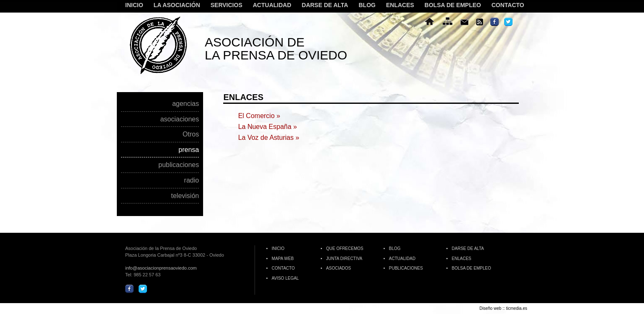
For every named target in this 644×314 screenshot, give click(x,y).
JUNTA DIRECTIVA (344, 259)
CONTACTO (508, 5)
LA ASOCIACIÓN (176, 5)
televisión (185, 196)
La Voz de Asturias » (269, 138)
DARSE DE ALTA (325, 5)
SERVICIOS (225, 5)
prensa (189, 150)
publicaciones (179, 165)
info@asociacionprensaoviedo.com (161, 268)
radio (192, 180)
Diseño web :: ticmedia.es (503, 308)
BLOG (367, 5)
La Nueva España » (268, 127)
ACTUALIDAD (272, 5)
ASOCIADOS (339, 268)
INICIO (134, 5)
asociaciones (180, 119)
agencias (185, 104)
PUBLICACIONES (406, 268)
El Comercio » (259, 116)
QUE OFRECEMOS (345, 248)
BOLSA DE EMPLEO (453, 5)
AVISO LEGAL (285, 278)
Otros (191, 134)
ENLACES (400, 5)
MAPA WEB (283, 259)
